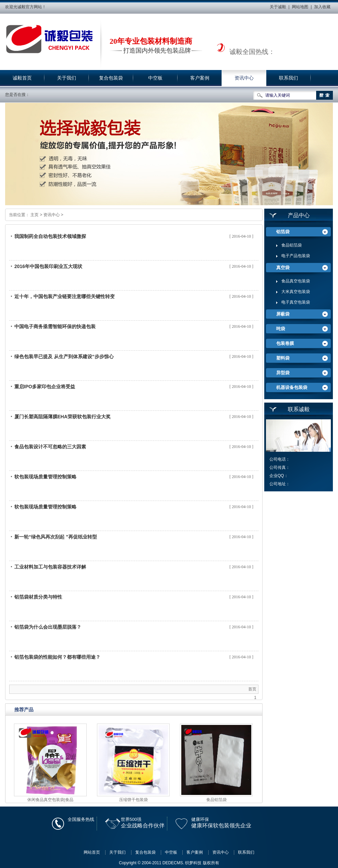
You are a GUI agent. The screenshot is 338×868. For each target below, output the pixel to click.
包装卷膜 (285, 343)
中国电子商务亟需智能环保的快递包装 (55, 326)
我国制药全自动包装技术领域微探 (50, 236)
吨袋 (281, 329)
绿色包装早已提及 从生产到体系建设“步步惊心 (64, 356)
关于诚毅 (278, 7)
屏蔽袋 (283, 314)
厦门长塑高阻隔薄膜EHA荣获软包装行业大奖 (62, 417)
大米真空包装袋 (296, 292)
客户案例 (200, 78)
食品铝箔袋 (216, 800)
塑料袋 (283, 358)
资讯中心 (244, 78)
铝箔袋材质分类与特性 (38, 597)
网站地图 (300, 7)
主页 (34, 215)
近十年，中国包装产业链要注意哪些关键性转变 (65, 296)
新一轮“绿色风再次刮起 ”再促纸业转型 (56, 537)
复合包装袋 (111, 78)
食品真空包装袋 (296, 281)
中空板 (155, 78)
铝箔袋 (283, 232)
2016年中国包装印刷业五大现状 (48, 266)
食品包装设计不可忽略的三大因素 (50, 447)
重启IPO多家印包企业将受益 (45, 387)
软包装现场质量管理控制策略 (45, 477)
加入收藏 (322, 7)
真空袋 (283, 268)
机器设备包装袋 (292, 387)
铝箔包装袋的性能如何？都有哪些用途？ (57, 657)
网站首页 (92, 852)
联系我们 (288, 78)
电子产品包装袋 (296, 256)
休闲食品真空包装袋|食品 (50, 800)
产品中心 (299, 215)
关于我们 (67, 78)
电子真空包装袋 (296, 302)
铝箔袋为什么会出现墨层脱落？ (48, 627)
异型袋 (283, 373)
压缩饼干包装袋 (133, 800)
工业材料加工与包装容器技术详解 (50, 567)
